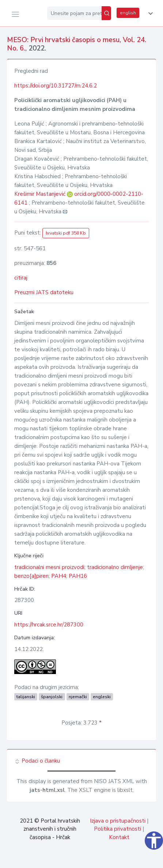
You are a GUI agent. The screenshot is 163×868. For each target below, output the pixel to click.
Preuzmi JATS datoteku (44, 292)
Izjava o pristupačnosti (118, 821)
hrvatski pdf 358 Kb (66, 233)
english (128, 13)
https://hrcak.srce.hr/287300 (49, 625)
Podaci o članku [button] (37, 761)
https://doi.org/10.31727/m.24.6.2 (56, 86)
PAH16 (78, 576)
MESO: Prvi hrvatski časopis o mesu (63, 40)
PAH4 (59, 576)
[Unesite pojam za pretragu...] (74, 13)
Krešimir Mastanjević (41, 194)
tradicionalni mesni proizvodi (49, 567)
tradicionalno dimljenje (115, 567)
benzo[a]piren (31, 576)
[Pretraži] (106, 13)
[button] (149, 14)
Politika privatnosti (117, 829)
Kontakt (119, 837)
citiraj (21, 278)
